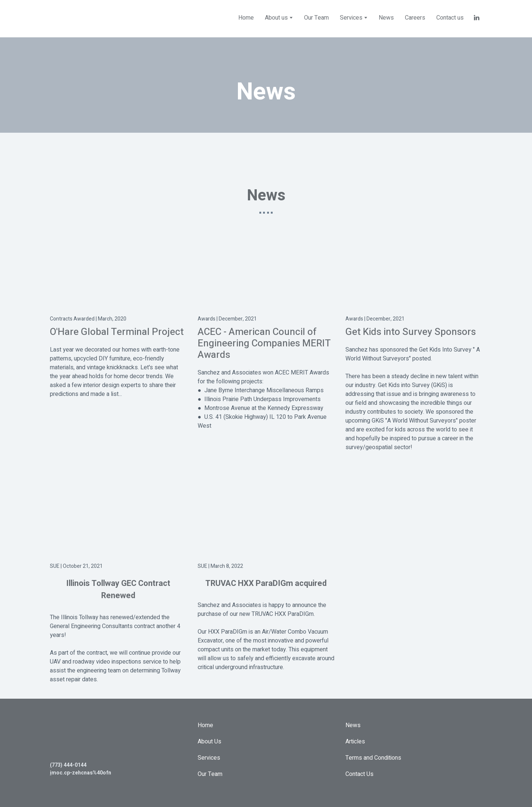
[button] (477, 18)
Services (209, 758)
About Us (209, 742)
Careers (415, 18)
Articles (355, 742)
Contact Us (359, 774)
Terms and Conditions (373, 758)
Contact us (450, 18)
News (386, 18)
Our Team (316, 18)
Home (246, 18)
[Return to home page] (94, 18)
